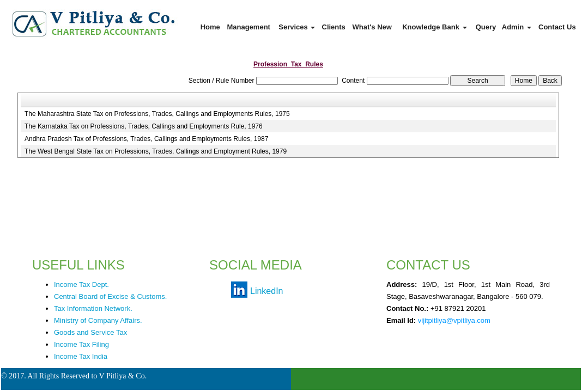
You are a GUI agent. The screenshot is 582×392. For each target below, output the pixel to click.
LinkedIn (267, 291)
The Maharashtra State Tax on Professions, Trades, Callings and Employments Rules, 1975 (157, 114)
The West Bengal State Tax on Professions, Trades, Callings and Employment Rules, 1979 (156, 151)
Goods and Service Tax (90, 332)
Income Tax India (81, 356)
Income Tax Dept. (81, 284)
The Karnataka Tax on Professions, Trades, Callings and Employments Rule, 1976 (144, 126)
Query (486, 27)
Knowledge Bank (434, 27)
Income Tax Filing (81, 344)
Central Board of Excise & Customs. (110, 296)
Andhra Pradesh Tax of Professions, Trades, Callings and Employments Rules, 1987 (146, 139)
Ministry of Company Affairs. (98, 320)
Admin (517, 27)
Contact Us (557, 27)
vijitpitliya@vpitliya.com (454, 320)
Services (297, 27)
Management (248, 27)
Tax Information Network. (93, 308)
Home (210, 27)
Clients (334, 27)
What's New (372, 27)
